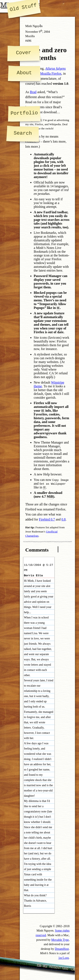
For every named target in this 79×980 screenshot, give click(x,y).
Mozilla (30, 36)
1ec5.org (64, 958)
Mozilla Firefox (51, 74)
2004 (47, 32)
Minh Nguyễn (34, 26)
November (32, 32)
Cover (23, 53)
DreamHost (62, 949)
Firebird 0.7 (47, 519)
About (24, 73)
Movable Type (60, 940)
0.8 (64, 519)
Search (23, 133)
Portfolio (24, 113)
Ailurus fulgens (56, 68)
